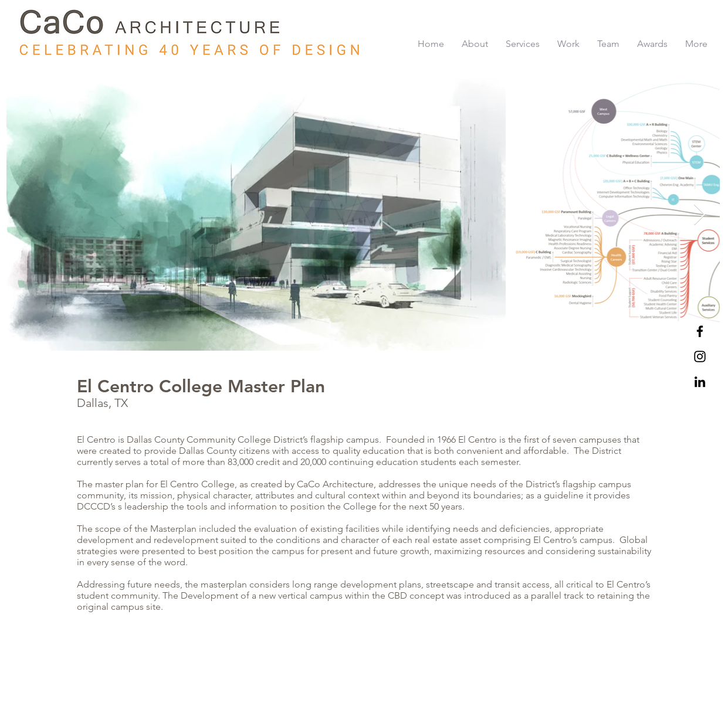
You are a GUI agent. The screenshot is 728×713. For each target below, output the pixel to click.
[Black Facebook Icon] (700, 331)
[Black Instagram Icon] (700, 356)
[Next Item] (700, 215)
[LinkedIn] (700, 382)
